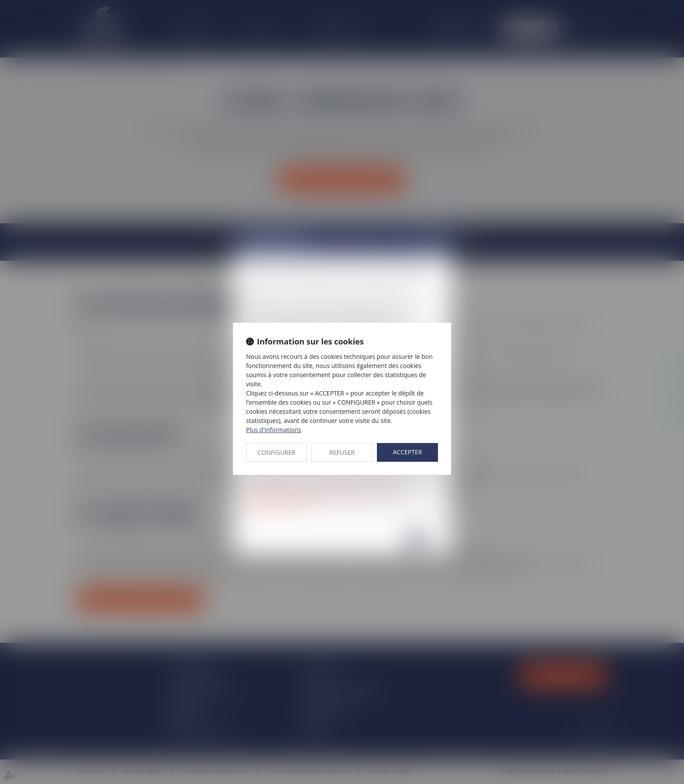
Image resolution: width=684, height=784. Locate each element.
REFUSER (342, 452)
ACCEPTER (408, 452)
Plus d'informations (274, 430)
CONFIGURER (277, 452)
